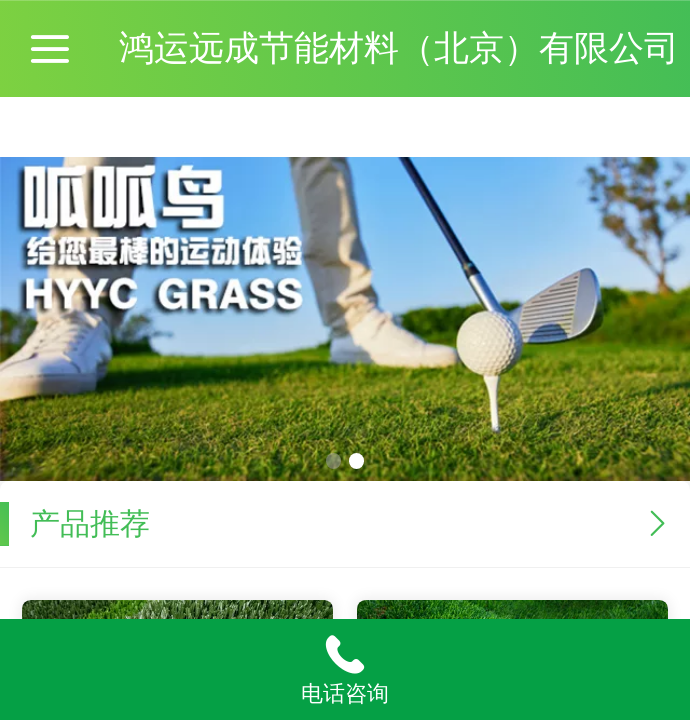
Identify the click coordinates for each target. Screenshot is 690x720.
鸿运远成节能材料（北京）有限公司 (399, 48)
